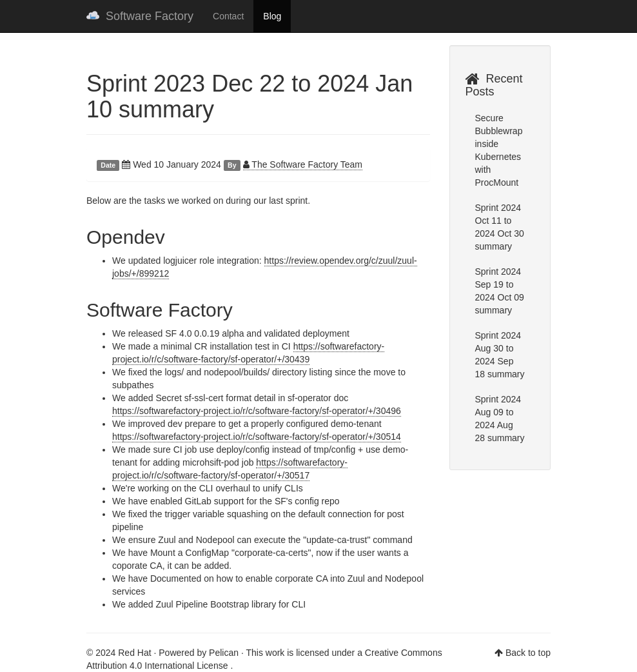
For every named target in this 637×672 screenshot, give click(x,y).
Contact (228, 16)
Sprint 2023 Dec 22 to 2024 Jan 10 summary (250, 96)
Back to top (528, 653)
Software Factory (140, 16)
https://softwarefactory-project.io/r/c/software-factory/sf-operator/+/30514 (257, 437)
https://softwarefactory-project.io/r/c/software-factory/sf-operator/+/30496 (257, 411)
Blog (272, 16)
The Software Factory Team (303, 164)
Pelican (224, 653)
